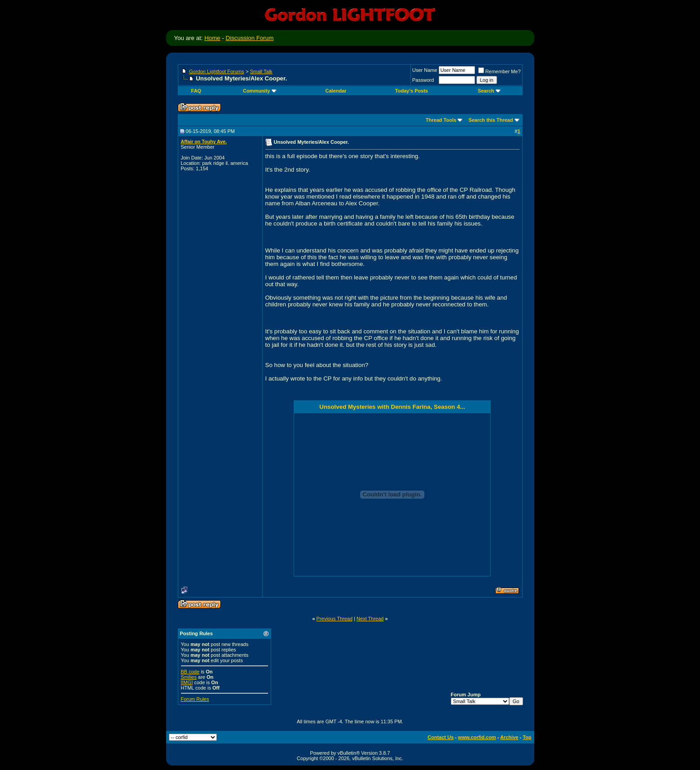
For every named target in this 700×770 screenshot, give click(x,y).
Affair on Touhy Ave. (204, 142)
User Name (425, 70)
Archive (509, 737)
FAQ (196, 91)
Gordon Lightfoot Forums (216, 71)
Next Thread (370, 619)
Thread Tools (441, 120)
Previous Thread (335, 619)
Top (527, 737)
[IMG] (187, 682)
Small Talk (261, 71)
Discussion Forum (250, 38)
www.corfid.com (477, 737)
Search (489, 91)
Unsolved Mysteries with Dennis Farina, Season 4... (392, 407)
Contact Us (440, 737)
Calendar (336, 91)
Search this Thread (491, 120)
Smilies (189, 677)
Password (423, 80)
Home (212, 38)
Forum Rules (195, 699)
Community (260, 91)
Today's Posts (412, 91)
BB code (190, 672)
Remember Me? (500, 71)
